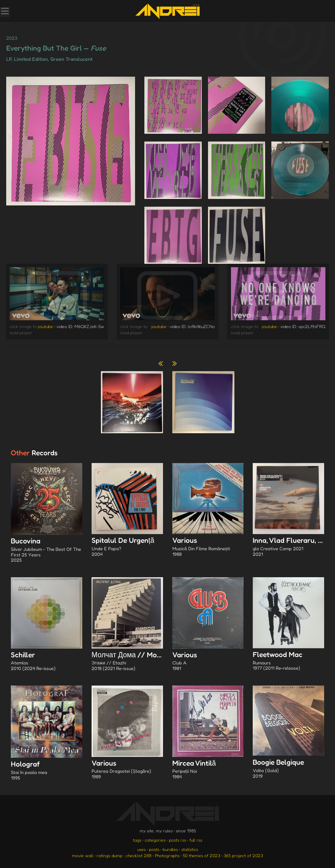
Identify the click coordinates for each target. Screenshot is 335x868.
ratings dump (109, 855)
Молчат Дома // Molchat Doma (143, 662)
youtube (45, 326)
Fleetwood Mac (288, 661)
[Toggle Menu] (5, 12)
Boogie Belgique (288, 769)
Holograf (47, 771)
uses (141, 849)
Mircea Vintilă (208, 770)
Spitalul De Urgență (127, 547)
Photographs (167, 855)
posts (154, 849)
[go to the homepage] (167, 11)
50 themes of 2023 (201, 855)
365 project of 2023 (243, 855)
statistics (190, 849)
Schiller (47, 662)
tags (137, 840)
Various (208, 547)
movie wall (83, 855)
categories (155, 840)
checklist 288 (139, 855)
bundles (170, 849)
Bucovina (47, 551)
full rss (196, 840)
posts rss (177, 840)
